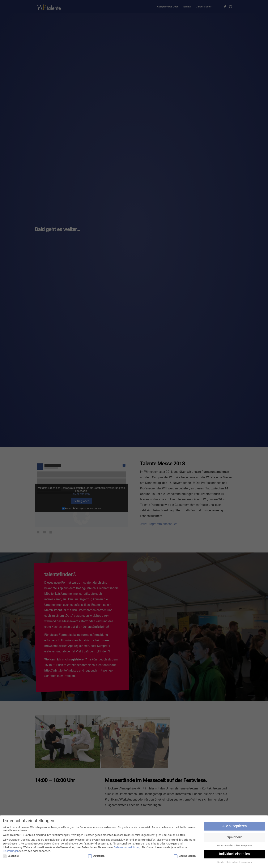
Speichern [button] (235, 838)
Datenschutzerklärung (127, 848)
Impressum (246, 863)
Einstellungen (11, 852)
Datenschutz (233, 863)
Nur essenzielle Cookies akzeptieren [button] (234, 846)
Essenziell (11, 856)
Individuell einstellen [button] (234, 855)
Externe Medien (185, 856)
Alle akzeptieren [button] (235, 827)
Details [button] (221, 863)
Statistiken (96, 856)
